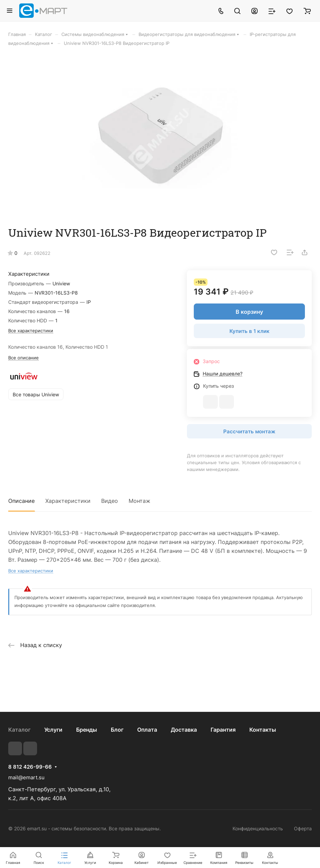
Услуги (53, 730)
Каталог (19, 730)
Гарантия (223, 730)
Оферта (303, 828)
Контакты (263, 730)
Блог (117, 730)
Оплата (147, 730)
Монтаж (139, 501)
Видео (110, 501)
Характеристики (68, 501)
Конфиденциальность (258, 828)
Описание (21, 501)
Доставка (184, 730)
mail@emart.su (26, 777)
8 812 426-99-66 (30, 767)
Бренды (87, 730)
